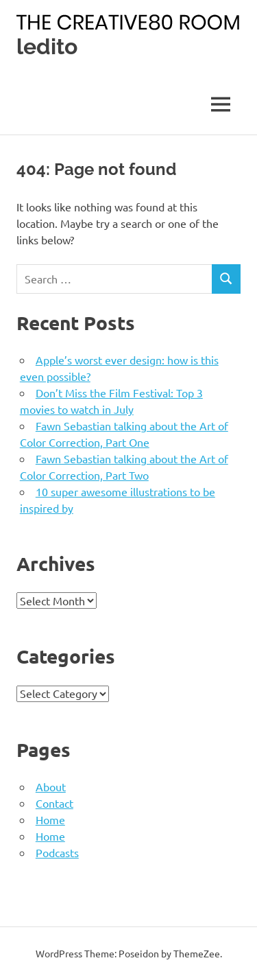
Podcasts (57, 852)
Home (50, 819)
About (51, 786)
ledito (47, 46)
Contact (54, 803)
